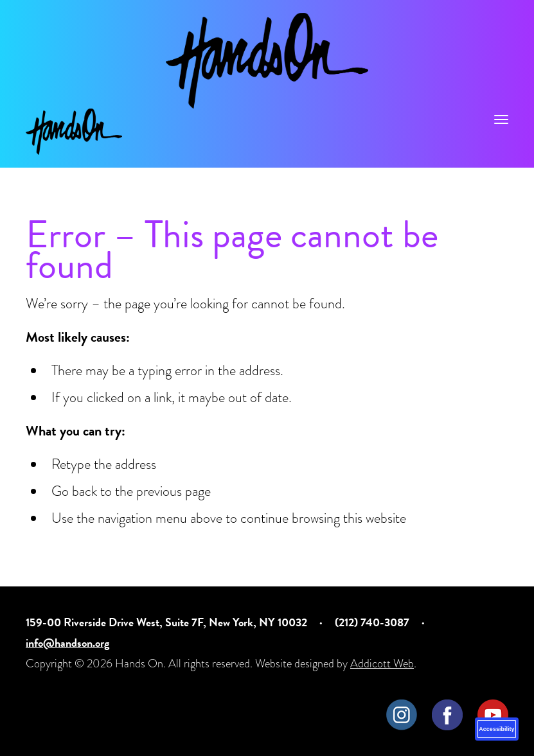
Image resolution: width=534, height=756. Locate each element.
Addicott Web (382, 663)
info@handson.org (67, 643)
